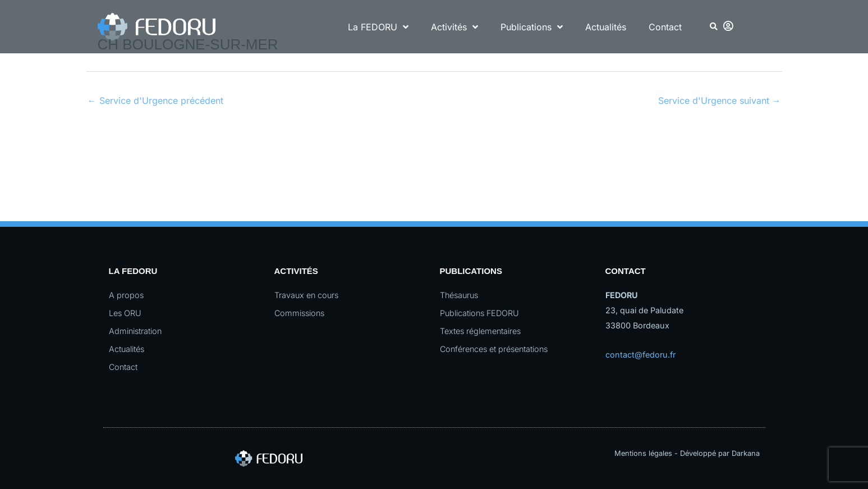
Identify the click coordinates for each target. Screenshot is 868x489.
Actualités (606, 27)
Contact (665, 27)
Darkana (746, 453)
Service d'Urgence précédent (155, 100)
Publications (532, 27)
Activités (454, 27)
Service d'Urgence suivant (720, 100)
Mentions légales (643, 453)
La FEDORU (378, 27)
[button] (713, 27)
